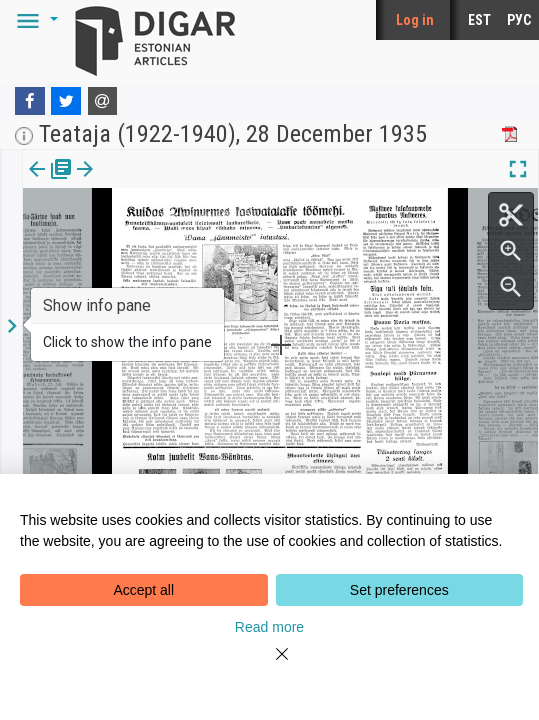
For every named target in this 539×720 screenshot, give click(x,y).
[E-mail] (103, 101)
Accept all (143, 590)
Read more (269, 627)
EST (479, 20)
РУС (519, 20)
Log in (415, 20)
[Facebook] (30, 101)
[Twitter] (66, 101)
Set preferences (399, 590)
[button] (34, 20)
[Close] (270, 666)
